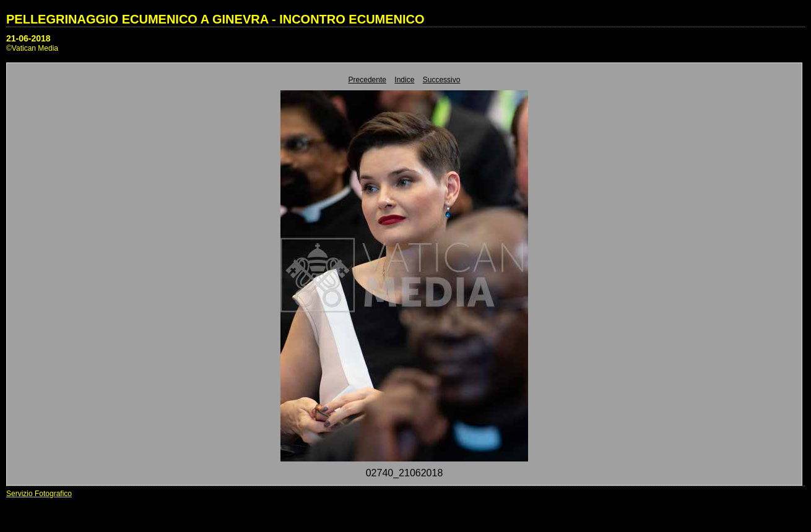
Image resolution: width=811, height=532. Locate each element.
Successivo (442, 80)
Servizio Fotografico (39, 494)
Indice (404, 80)
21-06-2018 (28, 38)
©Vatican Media (32, 48)
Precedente (367, 80)
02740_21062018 (405, 473)
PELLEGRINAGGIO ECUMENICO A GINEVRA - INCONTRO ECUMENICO (215, 19)
